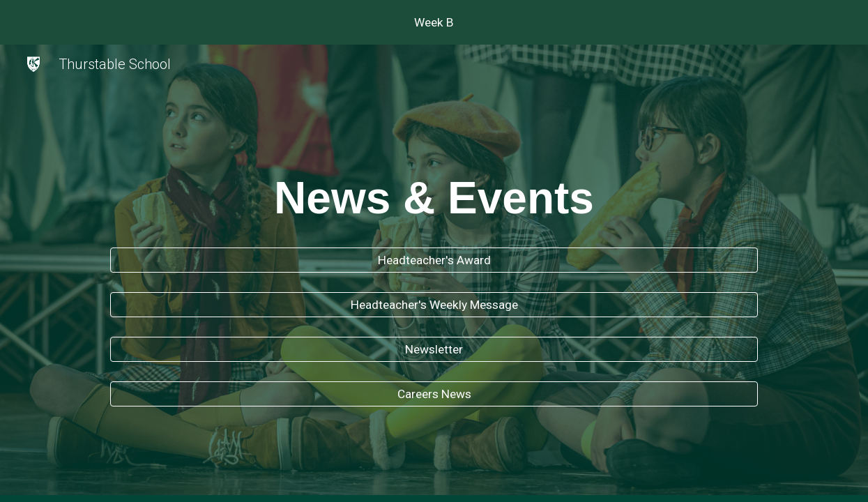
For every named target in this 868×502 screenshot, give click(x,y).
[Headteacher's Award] (434, 260)
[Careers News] (434, 394)
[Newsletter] (434, 350)
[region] (434, 22)
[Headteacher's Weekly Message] (434, 305)
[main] (434, 194)
